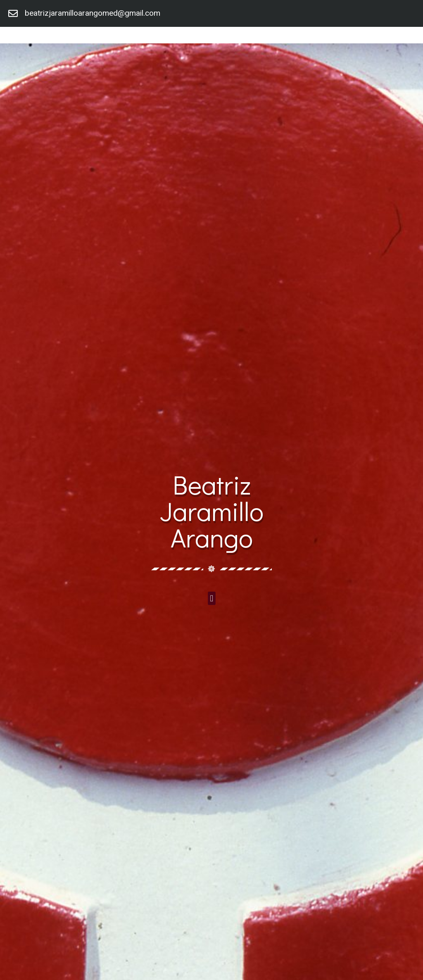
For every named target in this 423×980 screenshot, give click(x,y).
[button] (211, 598)
